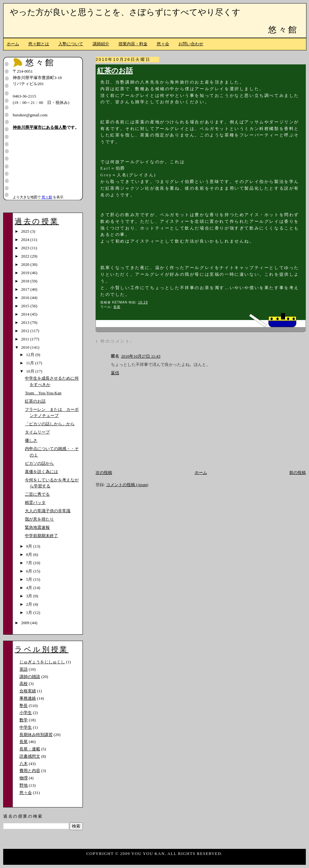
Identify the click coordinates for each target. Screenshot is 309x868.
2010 (26, 347)
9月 (30, 546)
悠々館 (283, 30)
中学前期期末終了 (41, 536)
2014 (26, 314)
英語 (24, 669)
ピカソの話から (39, 463)
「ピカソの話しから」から (50, 424)
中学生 (26, 727)
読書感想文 (30, 756)
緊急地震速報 (37, 527)
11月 (31, 363)
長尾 (117, 307)
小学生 (26, 713)
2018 (26, 281)
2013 (26, 322)
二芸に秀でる (37, 494)
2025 (26, 231)
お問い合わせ (191, 44)
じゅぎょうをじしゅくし (42, 662)
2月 (30, 604)
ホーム (13, 44)
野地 (24, 785)
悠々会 (163, 44)
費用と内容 (30, 771)
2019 (26, 273)
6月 (30, 571)
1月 (30, 613)
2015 (26, 306)
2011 (26, 339)
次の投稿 (104, 473)
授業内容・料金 (133, 44)
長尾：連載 (30, 749)
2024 (26, 240)
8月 (30, 554)
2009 (26, 623)
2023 (26, 248)
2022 (26, 256)
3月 (30, 596)
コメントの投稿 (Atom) (127, 485)
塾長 (24, 706)
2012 (26, 331)
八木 (24, 764)
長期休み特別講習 (36, 735)
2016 (26, 298)
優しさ (31, 440)
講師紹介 (101, 44)
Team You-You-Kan (43, 393)
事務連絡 (28, 698)
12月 (31, 355)
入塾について (71, 44)
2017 (26, 289)
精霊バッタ (35, 503)
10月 (31, 371)
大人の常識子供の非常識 (48, 511)
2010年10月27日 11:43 (141, 356)
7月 (30, 563)
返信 (115, 373)
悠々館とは (39, 44)
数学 (24, 720)
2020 (26, 264)
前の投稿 (298, 473)
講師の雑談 (30, 677)
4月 (30, 588)
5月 (30, 579)
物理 (24, 778)
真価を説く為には (41, 472)
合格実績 (28, 691)
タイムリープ (37, 432)
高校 (24, 684)
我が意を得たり (39, 519)
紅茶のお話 (115, 71)
